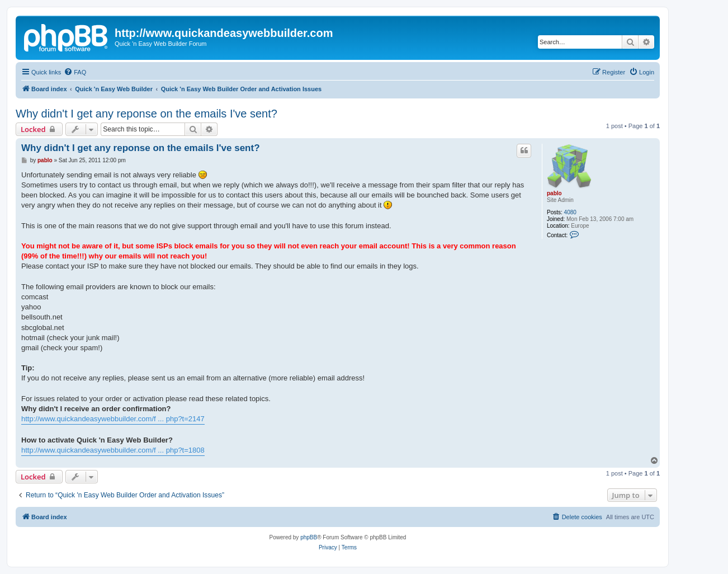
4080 (570, 212)
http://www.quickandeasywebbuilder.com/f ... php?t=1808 (113, 450)
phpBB (309, 537)
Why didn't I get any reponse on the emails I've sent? (146, 114)
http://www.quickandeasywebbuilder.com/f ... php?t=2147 (113, 419)
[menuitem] (75, 72)
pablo (554, 193)
